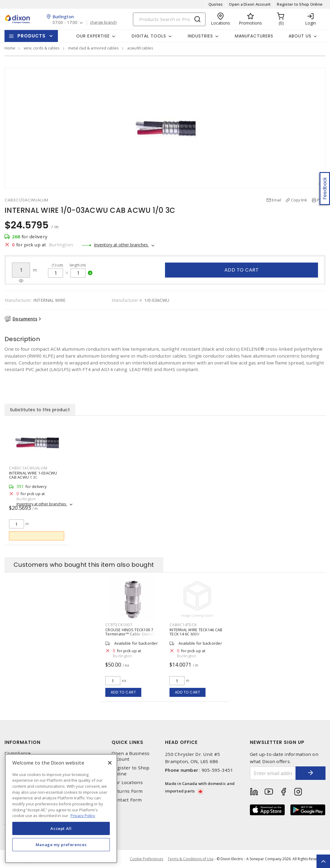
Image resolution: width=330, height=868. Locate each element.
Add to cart (242, 270)
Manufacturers (254, 36)
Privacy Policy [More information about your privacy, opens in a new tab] (83, 816)
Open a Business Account (131, 756)
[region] (61, 809)
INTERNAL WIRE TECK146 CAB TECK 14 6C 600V (196, 632)
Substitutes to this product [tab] (40, 410)
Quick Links (127, 742)
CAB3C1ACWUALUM (28, 468)
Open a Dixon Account (250, 4)
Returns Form (127, 791)
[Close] (110, 763)
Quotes (216, 4)
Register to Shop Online (300, 4)
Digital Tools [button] (149, 36)
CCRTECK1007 (119, 625)
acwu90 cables (140, 48)
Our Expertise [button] (93, 36)
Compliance (18, 753)
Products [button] (31, 36)
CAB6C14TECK (183, 625)
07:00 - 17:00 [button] (65, 23)
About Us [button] (300, 36)
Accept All (61, 828)
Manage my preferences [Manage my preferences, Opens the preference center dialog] (61, 845)
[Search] (169, 19)
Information (22, 742)
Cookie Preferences (147, 859)
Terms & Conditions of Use (191, 859)
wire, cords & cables (42, 48)
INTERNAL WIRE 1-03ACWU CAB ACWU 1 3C (33, 475)
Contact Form (127, 800)
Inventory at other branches (121, 245)
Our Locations (127, 782)
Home (10, 48)
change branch (103, 22)
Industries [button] (200, 36)
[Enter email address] (273, 773)
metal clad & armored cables (93, 48)
